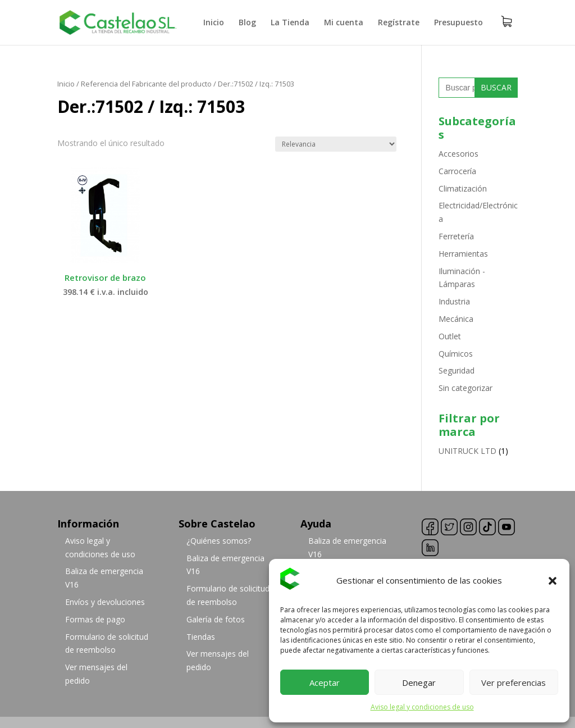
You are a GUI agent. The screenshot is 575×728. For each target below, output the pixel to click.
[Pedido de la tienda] (336, 144)
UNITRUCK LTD (467, 451)
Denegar (419, 683)
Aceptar (325, 683)
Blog (247, 23)
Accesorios (458, 154)
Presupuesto (458, 23)
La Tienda (290, 23)
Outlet (450, 336)
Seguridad (457, 370)
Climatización (463, 188)
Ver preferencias (514, 683)
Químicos (456, 354)
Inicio (214, 23)
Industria (454, 301)
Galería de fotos (216, 619)
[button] (553, 581)
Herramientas (463, 254)
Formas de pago (95, 619)
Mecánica (456, 319)
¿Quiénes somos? (219, 541)
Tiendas (201, 637)
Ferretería (456, 236)
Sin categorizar (466, 388)
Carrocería (457, 171)
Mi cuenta (344, 23)
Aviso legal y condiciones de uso (422, 707)
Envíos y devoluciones (105, 602)
